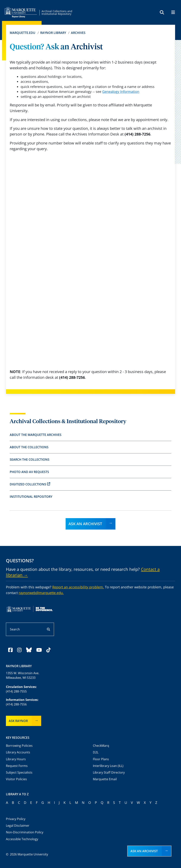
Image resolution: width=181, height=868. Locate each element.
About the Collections (29, 447)
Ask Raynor (18, 721)
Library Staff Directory (109, 772)
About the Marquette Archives (36, 435)
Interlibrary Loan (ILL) (108, 766)
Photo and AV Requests (29, 472)
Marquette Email (105, 779)
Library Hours (16, 759)
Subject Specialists (19, 772)
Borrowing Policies (19, 746)
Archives (78, 33)
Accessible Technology (22, 839)
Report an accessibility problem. (78, 587)
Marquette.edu (23, 33)
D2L (96, 752)
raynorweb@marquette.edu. (41, 593)
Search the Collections (30, 460)
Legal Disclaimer (18, 826)
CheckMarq (101, 746)
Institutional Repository (31, 497)
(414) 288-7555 (16, 691)
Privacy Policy (16, 819)
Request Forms (17, 766)
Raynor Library (53, 33)
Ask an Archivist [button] (144, 851)
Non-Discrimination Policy (25, 832)
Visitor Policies (16, 779)
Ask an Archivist (85, 524)
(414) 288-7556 (16, 704)
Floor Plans (101, 759)
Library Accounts (18, 752)
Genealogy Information (121, 92)
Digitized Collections (30, 484)
